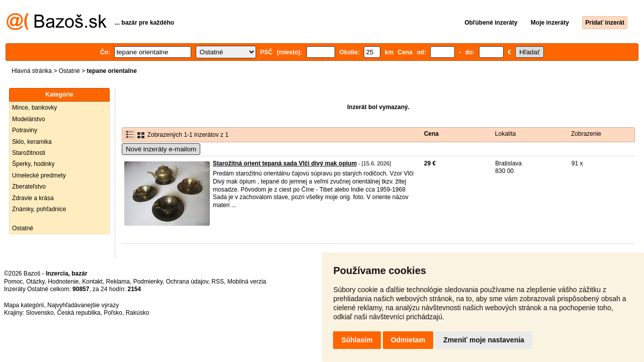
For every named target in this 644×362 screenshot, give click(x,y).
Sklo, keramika (32, 142)
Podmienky (148, 282)
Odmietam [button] (408, 340)
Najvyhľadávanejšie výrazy (83, 305)
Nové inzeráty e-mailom (161, 149)
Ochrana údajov (187, 282)
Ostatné (69, 71)
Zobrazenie (586, 134)
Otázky (35, 282)
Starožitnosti (29, 153)
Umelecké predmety (39, 175)
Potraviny (25, 130)
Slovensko (39, 313)
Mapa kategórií (24, 305)
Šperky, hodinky (33, 164)
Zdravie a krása (33, 198)
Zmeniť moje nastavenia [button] (484, 340)
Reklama (118, 282)
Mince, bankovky (34, 108)
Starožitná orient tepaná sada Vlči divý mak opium (285, 163)
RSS (218, 282)
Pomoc (13, 282)
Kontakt (92, 282)
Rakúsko (138, 313)
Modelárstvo (28, 119)
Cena (431, 134)
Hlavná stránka (32, 71)
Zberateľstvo (29, 187)
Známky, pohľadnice (39, 209)
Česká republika (78, 313)
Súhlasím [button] (357, 340)
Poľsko (113, 313)
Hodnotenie (63, 282)
